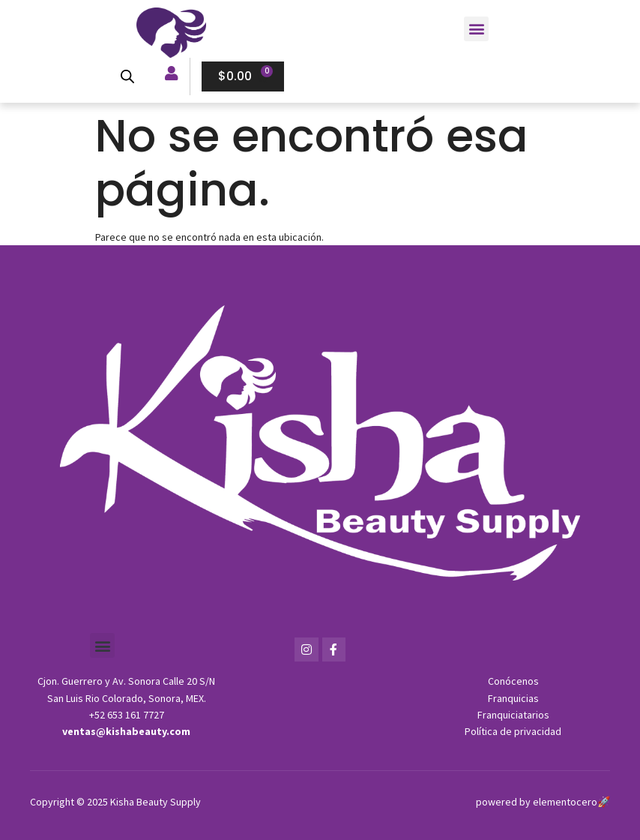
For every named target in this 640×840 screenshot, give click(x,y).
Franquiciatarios (513, 715)
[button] (476, 29)
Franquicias (513, 698)
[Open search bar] (127, 76)
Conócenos (513, 681)
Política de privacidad (513, 731)
